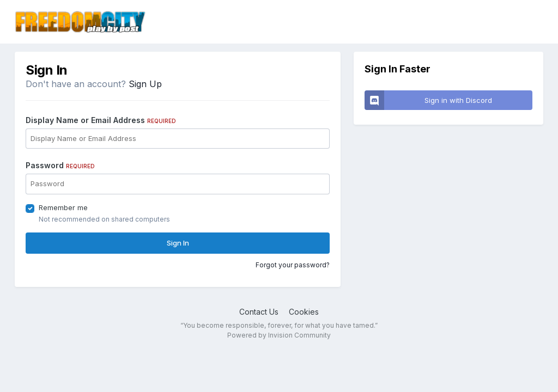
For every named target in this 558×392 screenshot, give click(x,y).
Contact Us (259, 312)
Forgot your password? (293, 265)
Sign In (178, 243)
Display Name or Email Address (101, 120)
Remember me (63, 207)
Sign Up (145, 84)
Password (60, 165)
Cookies (304, 312)
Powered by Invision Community (279, 335)
